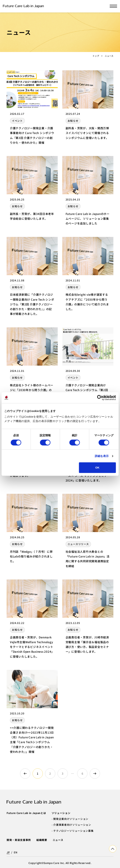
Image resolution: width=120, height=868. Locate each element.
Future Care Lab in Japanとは (26, 813)
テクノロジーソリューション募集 (73, 831)
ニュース (58, 840)
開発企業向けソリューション (71, 819)
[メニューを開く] (113, 6)
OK (97, 468)
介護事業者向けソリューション (72, 825)
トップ (96, 56)
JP (8, 852)
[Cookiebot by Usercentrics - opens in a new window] (100, 398)
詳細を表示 (102, 456)
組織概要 (42, 840)
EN (16, 852)
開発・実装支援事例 (19, 840)
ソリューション (61, 813)
